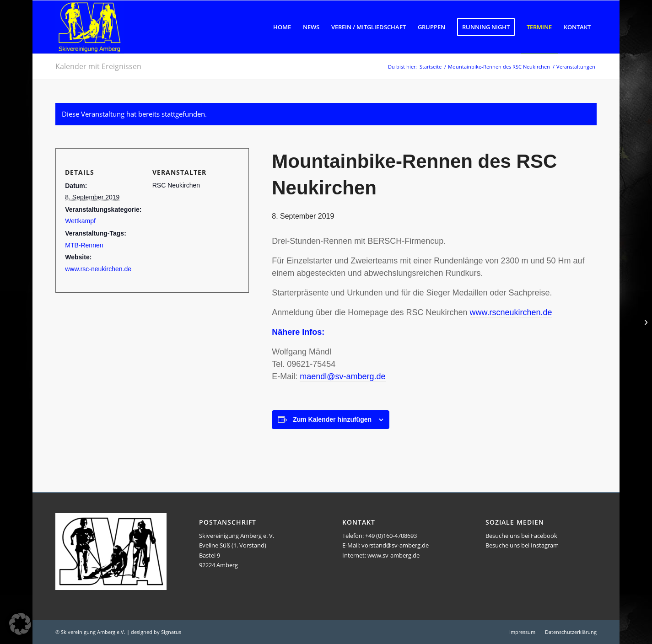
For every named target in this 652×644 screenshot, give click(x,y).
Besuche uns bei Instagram (522, 545)
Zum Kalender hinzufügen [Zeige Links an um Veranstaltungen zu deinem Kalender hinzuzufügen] (332, 419)
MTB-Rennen (84, 245)
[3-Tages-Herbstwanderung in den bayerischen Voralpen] (645, 322)
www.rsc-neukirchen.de (98, 269)
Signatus (171, 632)
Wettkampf (80, 221)
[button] (20, 624)
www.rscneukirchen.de (511, 312)
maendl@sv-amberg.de (342, 376)
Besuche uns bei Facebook (521, 536)
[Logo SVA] (90, 27)
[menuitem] (282, 27)
